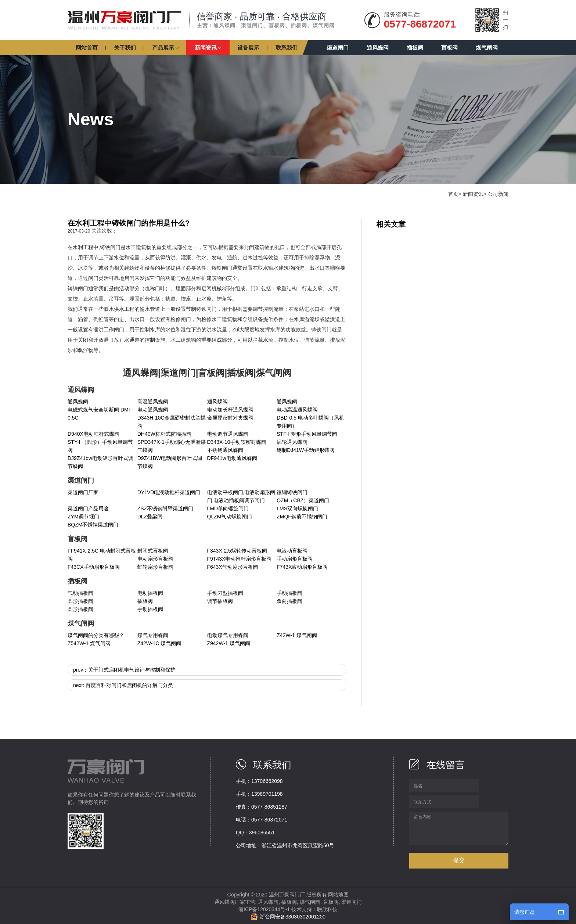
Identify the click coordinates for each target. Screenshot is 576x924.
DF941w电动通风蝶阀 (232, 458)
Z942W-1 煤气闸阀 (229, 643)
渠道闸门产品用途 (88, 508)
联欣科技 (327, 909)
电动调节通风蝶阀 (228, 434)
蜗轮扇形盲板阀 (155, 567)
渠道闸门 (352, 902)
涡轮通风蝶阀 (292, 442)
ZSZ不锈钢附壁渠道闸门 (165, 508)
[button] (165, 48)
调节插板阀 (220, 601)
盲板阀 (331, 902)
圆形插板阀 (80, 601)
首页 (453, 194)
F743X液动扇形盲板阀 (302, 567)
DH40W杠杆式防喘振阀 (164, 434)
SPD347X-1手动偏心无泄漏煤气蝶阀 (172, 446)
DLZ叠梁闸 (150, 517)
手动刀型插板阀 (225, 593)
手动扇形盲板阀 (295, 559)
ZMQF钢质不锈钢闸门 (302, 517)
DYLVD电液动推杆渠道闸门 (169, 492)
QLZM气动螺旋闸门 (230, 517)
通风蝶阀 (78, 402)
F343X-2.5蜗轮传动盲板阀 (237, 551)
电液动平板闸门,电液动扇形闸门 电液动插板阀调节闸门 (241, 496)
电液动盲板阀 (292, 551)
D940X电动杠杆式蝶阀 (93, 434)
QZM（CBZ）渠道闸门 (303, 500)
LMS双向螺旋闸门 (297, 508)
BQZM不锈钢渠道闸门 (93, 525)
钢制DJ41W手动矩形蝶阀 (306, 450)
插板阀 (145, 601)
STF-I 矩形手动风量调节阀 (307, 434)
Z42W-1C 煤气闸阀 (159, 643)
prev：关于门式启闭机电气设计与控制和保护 (124, 670)
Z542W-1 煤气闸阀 (89, 643)
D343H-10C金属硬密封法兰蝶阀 (172, 422)
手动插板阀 (289, 593)
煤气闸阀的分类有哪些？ (96, 635)
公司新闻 (498, 194)
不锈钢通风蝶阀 (225, 450)
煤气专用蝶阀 (153, 635)
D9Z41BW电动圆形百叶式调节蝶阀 (170, 462)
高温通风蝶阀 (153, 402)
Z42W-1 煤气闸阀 (297, 635)
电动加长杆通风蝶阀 (230, 410)
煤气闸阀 (310, 902)
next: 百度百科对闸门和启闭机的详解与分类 (123, 685)
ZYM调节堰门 (83, 517)
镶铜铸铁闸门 (292, 492)
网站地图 (338, 895)
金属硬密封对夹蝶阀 (230, 418)
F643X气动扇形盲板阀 (233, 567)
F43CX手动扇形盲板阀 (94, 567)
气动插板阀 (80, 593)
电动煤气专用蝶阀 (228, 635)
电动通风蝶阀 (153, 410)
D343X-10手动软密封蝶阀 (237, 442)
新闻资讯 (473, 194)
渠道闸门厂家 (83, 492)
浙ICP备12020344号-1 (264, 909)
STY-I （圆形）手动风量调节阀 (100, 446)
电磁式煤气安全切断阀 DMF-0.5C (100, 414)
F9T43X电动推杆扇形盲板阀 (240, 559)
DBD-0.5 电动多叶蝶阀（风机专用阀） (310, 422)
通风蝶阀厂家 (230, 902)
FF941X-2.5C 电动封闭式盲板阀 (102, 555)
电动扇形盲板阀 (155, 559)
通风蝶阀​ (217, 402)
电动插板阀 (150, 593)
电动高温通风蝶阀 (297, 410)
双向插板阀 (289, 601)
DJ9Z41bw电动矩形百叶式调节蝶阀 (100, 462)
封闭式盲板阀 (153, 551)
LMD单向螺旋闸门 (228, 508)
